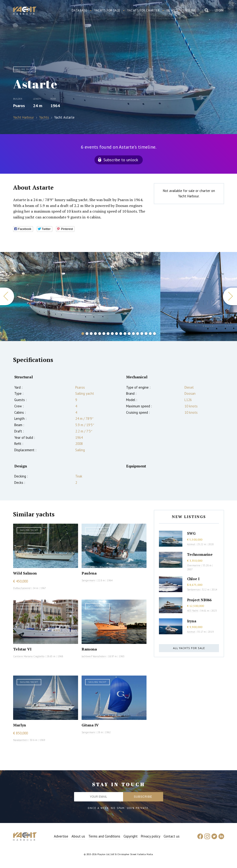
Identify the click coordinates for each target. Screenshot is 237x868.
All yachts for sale (189, 648)
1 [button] (83, 334)
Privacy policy (151, 836)
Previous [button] (7, 296)
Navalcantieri (20, 740)
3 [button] (91, 334)
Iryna (192, 621)
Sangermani (88, 580)
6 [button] (104, 334)
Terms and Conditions (104, 836)
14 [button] (138, 334)
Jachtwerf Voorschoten (94, 656)
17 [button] (150, 334)
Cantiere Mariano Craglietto (29, 656)
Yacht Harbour (25, 11)
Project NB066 (199, 600)
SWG (191, 533)
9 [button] (117, 334)
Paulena (89, 573)
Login (219, 10)
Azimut (191, 544)
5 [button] (100, 334)
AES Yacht (193, 611)
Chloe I (193, 579)
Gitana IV (90, 725)
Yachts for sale (107, 10)
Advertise (61, 836)
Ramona (89, 649)
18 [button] (154, 334)
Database (80, 10)
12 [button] (129, 334)
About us (78, 836)
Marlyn (20, 725)
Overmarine (194, 565)
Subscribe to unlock (121, 160)
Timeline (189, 10)
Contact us (172, 836)
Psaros (19, 106)
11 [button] (125, 334)
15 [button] (142, 334)
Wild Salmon (25, 573)
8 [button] (112, 334)
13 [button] (133, 334)
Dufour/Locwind (22, 588)
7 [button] (108, 334)
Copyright (131, 836)
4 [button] (95, 334)
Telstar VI (22, 649)
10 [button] (121, 334)
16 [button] (146, 334)
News (171, 10)
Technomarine (200, 554)
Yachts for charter (143, 10)
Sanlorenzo (193, 590)
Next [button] (230, 296)
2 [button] (87, 334)
